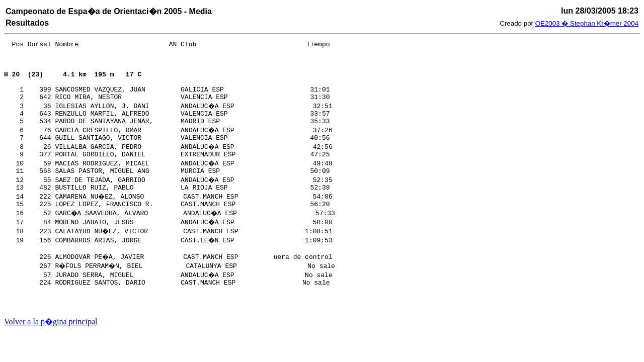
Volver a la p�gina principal (51, 322)
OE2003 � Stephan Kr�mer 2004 (587, 23)
